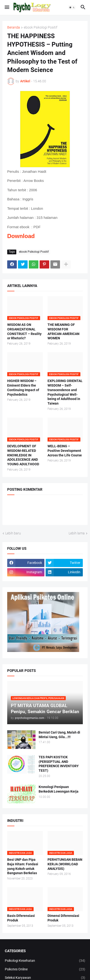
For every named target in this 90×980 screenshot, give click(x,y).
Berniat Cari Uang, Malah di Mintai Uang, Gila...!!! (59, 735)
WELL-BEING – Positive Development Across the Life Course (65, 451)
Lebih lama (77, 533)
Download (21, 236)
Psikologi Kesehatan (45, 961)
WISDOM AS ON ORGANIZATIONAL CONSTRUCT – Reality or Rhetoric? (24, 332)
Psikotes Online (45, 969)
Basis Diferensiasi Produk (21, 918)
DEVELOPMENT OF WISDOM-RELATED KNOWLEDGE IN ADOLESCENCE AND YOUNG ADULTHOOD (23, 455)
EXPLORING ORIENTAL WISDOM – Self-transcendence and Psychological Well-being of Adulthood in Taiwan (65, 392)
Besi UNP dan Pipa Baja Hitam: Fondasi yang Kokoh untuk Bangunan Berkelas (23, 866)
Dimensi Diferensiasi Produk (63, 918)
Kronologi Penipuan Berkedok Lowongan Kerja (59, 789)
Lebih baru (13, 533)
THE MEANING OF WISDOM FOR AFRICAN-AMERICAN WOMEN (63, 332)
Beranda (14, 27)
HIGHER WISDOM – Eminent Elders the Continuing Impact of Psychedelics (23, 388)
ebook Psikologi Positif (41, 27)
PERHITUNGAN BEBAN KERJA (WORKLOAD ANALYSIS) (65, 864)
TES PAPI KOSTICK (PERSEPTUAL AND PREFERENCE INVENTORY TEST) (59, 764)
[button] (7, 7)
